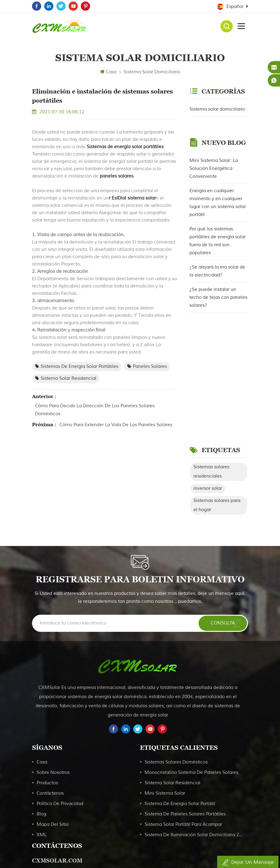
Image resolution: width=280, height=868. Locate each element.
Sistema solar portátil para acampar (183, 724)
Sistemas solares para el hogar (217, 376)
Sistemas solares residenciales (211, 342)
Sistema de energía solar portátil (180, 703)
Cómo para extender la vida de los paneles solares (116, 425)
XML (42, 735)
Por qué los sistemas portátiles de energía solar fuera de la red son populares (217, 232)
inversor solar (208, 359)
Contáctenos (50, 693)
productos (47, 683)
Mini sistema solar (165, 693)
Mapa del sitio (53, 724)
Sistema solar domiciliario (152, 72)
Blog (41, 714)
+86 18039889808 (63, 811)
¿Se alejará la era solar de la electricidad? (217, 262)
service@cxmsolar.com (68, 822)
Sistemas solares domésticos (176, 662)
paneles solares (116, 176)
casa (42, 662)
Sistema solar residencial (66, 378)
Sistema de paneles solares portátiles (185, 714)
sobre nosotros (53, 672)
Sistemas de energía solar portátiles (124, 147)
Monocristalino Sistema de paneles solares (191, 672)
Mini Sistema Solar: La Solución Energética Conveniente (214, 159)
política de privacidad (60, 703)
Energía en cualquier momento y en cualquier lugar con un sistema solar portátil (218, 194)
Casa (108, 72)
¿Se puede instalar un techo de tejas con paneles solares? (218, 288)
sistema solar (142, 198)
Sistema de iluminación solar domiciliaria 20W (194, 735)
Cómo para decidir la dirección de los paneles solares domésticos (95, 410)
